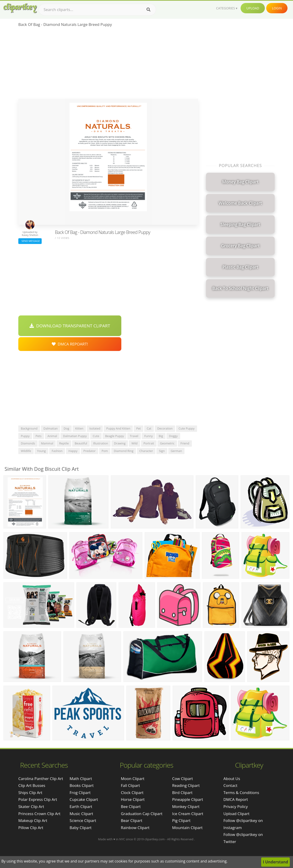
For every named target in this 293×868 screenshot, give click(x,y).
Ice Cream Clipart (188, 814)
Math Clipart (81, 779)
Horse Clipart (133, 799)
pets (38, 436)
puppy (25, 436)
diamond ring (123, 451)
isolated (95, 428)
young (41, 451)
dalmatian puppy (75, 436)
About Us (232, 779)
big (161, 436)
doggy (173, 436)
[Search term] (97, 10)
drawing (120, 443)
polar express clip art (38, 799)
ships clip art (30, 793)
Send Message (30, 241)
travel (134, 436)
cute (96, 436)
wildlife (26, 451)
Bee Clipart (131, 806)
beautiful (81, 443)
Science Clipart (83, 820)
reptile (64, 443)
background (29, 428)
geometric (167, 443)
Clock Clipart (132, 793)
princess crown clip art (39, 814)
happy (73, 451)
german (176, 451)
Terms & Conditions (241, 793)
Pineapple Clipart (188, 799)
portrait (149, 443)
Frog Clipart (80, 793)
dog (66, 428)
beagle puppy (114, 436)
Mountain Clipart (187, 828)
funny (148, 436)
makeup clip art (33, 820)
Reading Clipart (186, 785)
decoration (165, 428)
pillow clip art (31, 828)
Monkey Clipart (186, 806)
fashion (57, 451)
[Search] (148, 10)
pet (138, 428)
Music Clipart (81, 814)
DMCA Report (236, 799)
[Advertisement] (108, 64)
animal (52, 436)
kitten (79, 428)
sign (162, 451)
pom (105, 451)
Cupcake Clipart (84, 799)
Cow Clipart (183, 779)
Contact (230, 785)
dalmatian (51, 428)
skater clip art (31, 806)
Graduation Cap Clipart (142, 814)
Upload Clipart (236, 814)
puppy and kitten (118, 428)
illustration (101, 443)
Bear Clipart (132, 820)
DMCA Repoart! (70, 344)
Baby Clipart (81, 828)
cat (149, 428)
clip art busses (32, 785)
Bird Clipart (182, 793)
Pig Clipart (181, 820)
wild (134, 443)
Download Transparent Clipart (70, 326)
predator (89, 451)
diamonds (28, 443)
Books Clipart (82, 785)
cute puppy (187, 428)
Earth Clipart (81, 806)
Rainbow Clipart (135, 828)
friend (185, 443)
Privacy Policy (236, 806)
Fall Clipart (130, 785)
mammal (47, 443)
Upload (253, 8)
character (146, 451)
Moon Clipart (133, 779)
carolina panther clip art (41, 779)
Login (277, 8)
